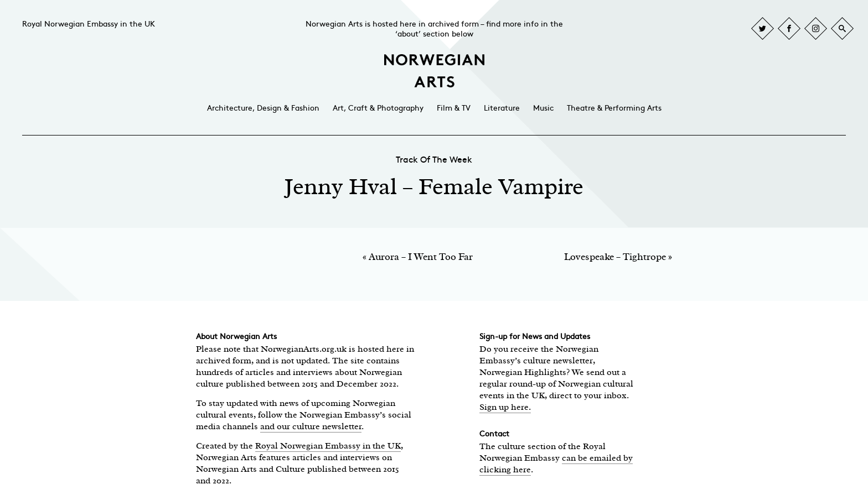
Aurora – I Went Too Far (421, 257)
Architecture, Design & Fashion (263, 108)
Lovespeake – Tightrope (615, 257)
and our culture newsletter (311, 426)
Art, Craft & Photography (378, 108)
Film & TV (454, 108)
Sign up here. (505, 407)
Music (543, 108)
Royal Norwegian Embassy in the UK (89, 24)
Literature (502, 108)
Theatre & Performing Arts (614, 108)
